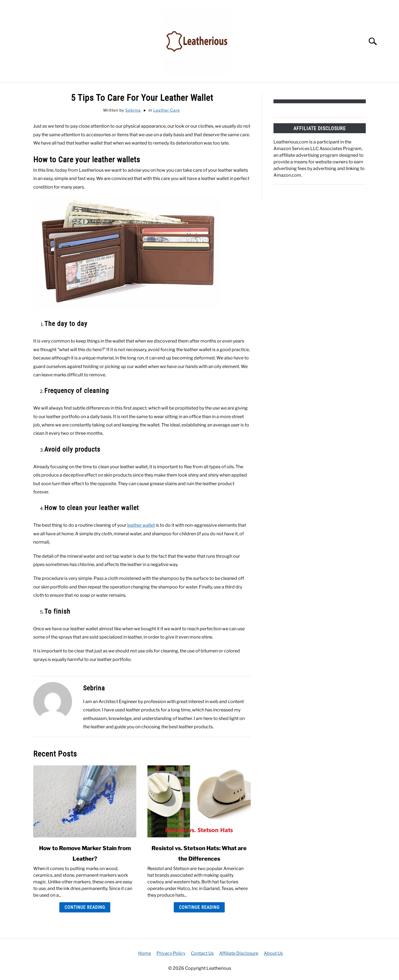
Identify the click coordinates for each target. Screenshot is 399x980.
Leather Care (167, 110)
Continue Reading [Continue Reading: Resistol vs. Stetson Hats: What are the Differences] (199, 907)
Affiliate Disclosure (239, 953)
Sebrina (133, 110)
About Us (273, 953)
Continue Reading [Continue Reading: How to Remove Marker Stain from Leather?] (85, 907)
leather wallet (141, 525)
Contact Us (202, 953)
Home (145, 953)
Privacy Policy (171, 953)
